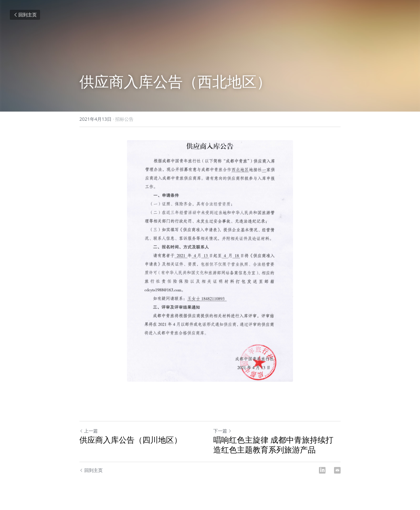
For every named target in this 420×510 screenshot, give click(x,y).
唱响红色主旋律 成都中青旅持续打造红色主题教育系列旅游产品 (273, 445)
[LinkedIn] (322, 470)
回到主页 (25, 15)
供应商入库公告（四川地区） (131, 440)
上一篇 (89, 431)
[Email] (337, 470)
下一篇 (222, 431)
